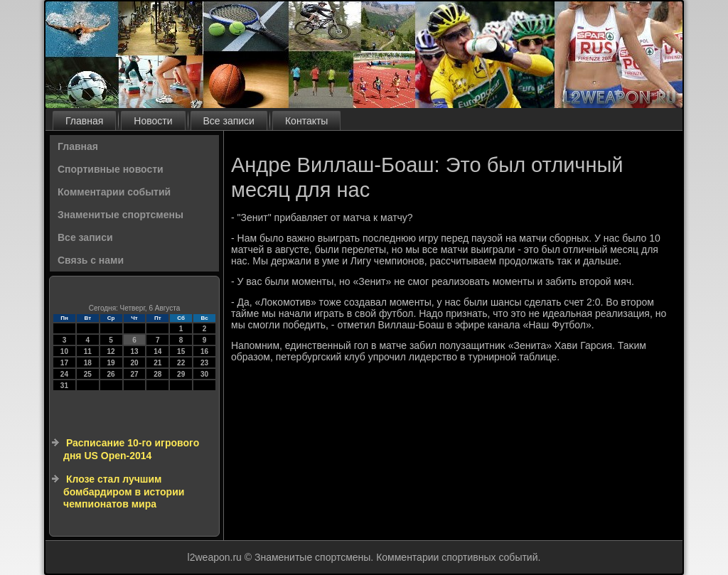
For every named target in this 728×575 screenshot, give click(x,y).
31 (64, 386)
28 (157, 374)
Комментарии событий (114, 192)
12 (111, 351)
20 (134, 363)
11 (88, 351)
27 (134, 374)
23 (204, 363)
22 (181, 363)
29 (181, 374)
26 (111, 374)
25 (88, 374)
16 (204, 351)
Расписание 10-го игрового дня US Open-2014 (131, 449)
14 (157, 351)
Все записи (229, 121)
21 (157, 363)
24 (64, 374)
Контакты (306, 121)
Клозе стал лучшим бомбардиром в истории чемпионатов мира (124, 491)
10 (64, 351)
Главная (84, 121)
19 (111, 363)
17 (64, 363)
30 (204, 374)
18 (88, 363)
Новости (153, 121)
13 (134, 351)
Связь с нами (91, 260)
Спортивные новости (111, 169)
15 (181, 351)
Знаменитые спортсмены (121, 215)
